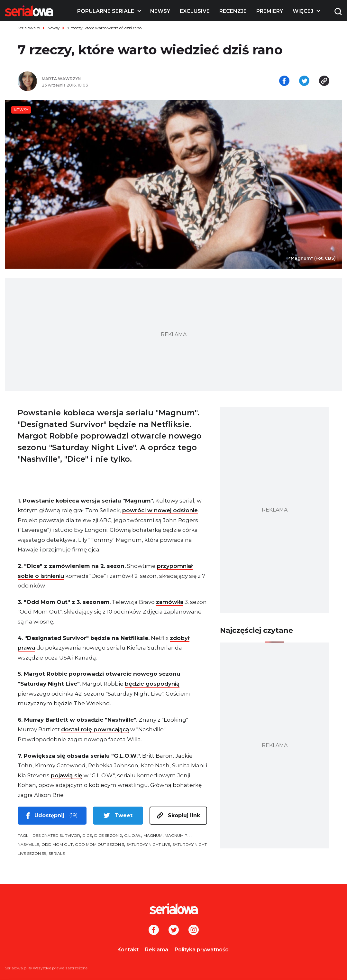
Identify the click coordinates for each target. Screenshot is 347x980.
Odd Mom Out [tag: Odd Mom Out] (57, 844)
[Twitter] (174, 930)
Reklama (157, 950)
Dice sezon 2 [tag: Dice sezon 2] (108, 835)
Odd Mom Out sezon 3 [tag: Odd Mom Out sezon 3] (100, 844)
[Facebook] (154, 930)
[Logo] (29, 11)
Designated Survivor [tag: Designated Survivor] (56, 835)
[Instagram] (194, 930)
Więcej (303, 11)
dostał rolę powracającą (95, 729)
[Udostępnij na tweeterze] (304, 81)
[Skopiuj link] (324, 81)
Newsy (160, 11)
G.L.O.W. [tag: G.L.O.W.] (133, 835)
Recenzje (233, 11)
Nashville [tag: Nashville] (28, 844)
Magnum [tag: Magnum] (153, 835)
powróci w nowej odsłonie (160, 510)
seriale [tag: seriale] (57, 853)
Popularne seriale (106, 11)
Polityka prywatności (202, 950)
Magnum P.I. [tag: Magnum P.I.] (178, 835)
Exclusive (195, 11)
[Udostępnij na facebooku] (284, 81)
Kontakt (128, 950)
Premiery (270, 11)
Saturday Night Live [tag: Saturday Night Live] (148, 844)
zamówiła (170, 602)
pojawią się (67, 775)
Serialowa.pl (29, 28)
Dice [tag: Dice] (87, 835)
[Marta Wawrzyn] (105, 79)
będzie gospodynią (152, 684)
